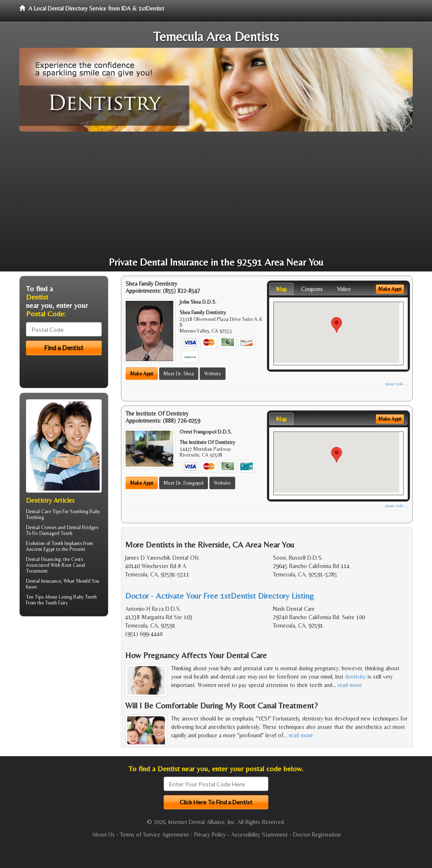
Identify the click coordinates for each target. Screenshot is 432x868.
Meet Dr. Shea (179, 374)
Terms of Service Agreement (154, 834)
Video (344, 289)
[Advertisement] (216, 194)
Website (213, 374)
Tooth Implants (67, 543)
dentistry (355, 677)
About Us (103, 834)
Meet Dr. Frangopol (184, 483)
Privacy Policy (210, 834)
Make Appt (142, 374)
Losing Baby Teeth (78, 597)
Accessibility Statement (259, 834)
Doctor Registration (317, 834)
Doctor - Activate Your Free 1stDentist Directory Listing (220, 595)
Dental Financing (43, 559)
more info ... (397, 384)
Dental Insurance (44, 581)
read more (350, 685)
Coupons (312, 289)
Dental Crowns (41, 527)
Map (281, 289)
